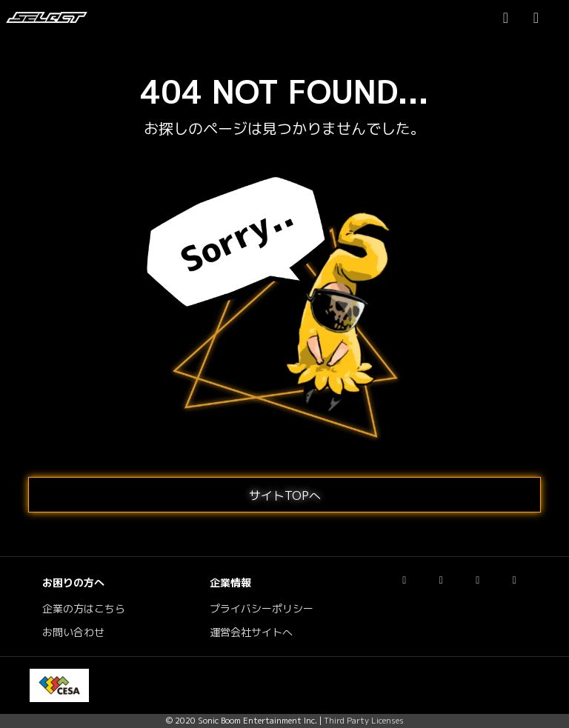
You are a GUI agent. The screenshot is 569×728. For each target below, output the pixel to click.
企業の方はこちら (84, 609)
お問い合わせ (73, 632)
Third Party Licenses (364, 721)
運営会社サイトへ (251, 632)
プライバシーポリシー (262, 609)
